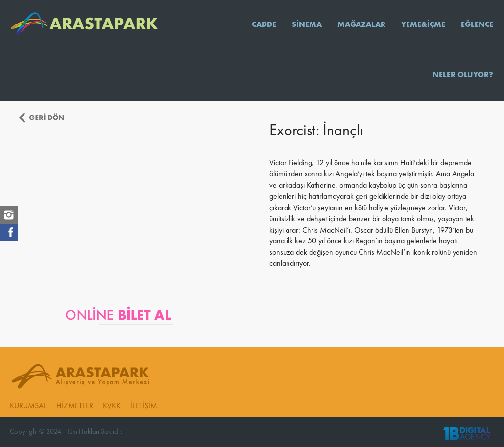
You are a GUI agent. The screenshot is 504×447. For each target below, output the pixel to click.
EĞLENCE (477, 25)
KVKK (112, 406)
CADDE (264, 25)
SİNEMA (307, 25)
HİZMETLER (75, 406)
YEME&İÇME (423, 25)
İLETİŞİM (144, 406)
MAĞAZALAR (361, 25)
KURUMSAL (28, 406)
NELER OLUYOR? (463, 75)
